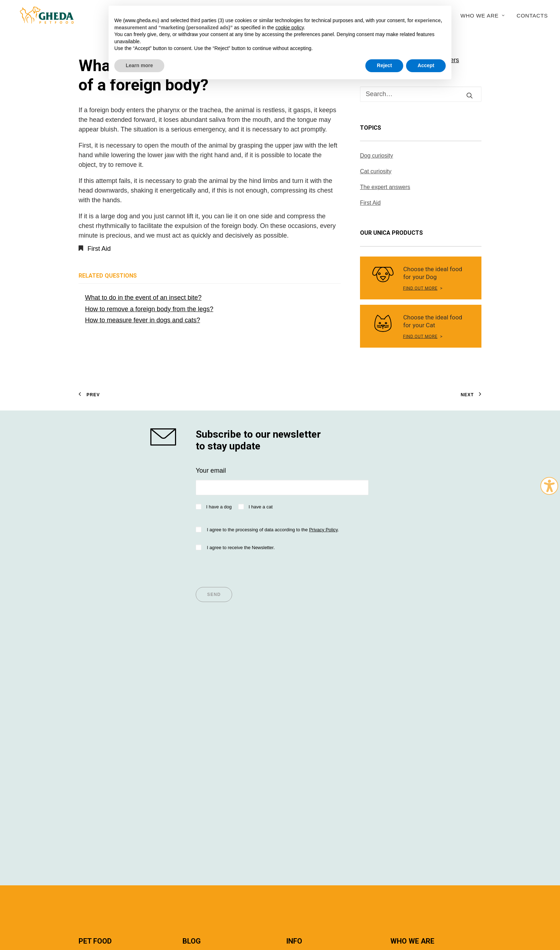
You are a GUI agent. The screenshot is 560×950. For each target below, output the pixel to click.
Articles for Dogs (206, 707)
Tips (188, 697)
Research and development (430, 726)
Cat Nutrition (96, 717)
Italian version (93, 921)
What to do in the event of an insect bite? (143, 298)
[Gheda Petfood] (40, 15)
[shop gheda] (167, 437)
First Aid (99, 249)
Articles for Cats (205, 717)
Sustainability (409, 717)
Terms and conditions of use (209, 907)
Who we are (482, 16)
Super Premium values (111, 697)
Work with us (409, 746)
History (400, 707)
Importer (298, 707)
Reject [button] (384, 65)
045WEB (449, 907)
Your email (211, 471)
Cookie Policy (404, 907)
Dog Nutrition (97, 707)
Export (400, 736)
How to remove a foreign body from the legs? (149, 309)
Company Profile (414, 697)
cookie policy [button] (289, 28)
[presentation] (250, 567)
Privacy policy (256, 907)
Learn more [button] (139, 65)
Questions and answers (320, 726)
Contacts (532, 16)
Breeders (299, 717)
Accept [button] (426, 65)
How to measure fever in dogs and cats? (142, 320)
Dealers (297, 697)
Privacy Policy (323, 530)
